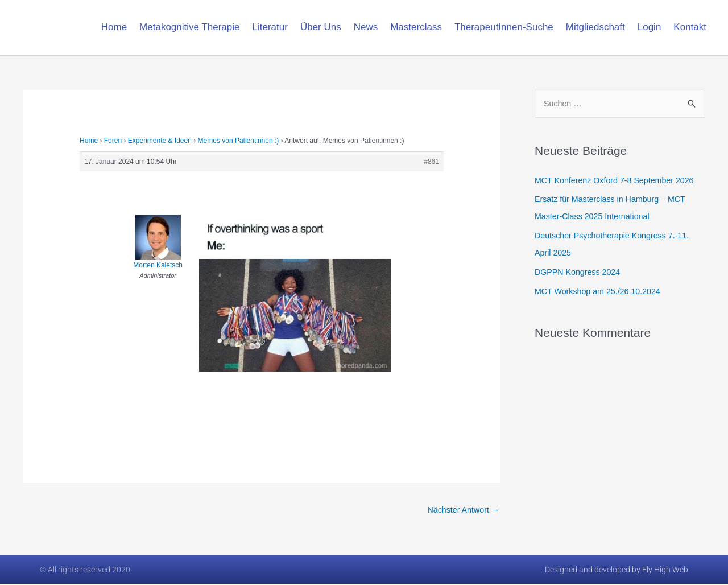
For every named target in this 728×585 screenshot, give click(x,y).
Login (650, 27)
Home (114, 27)
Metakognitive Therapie (189, 27)
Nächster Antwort (462, 510)
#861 (431, 162)
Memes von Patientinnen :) (239, 141)
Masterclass (416, 27)
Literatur (270, 27)
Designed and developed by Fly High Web (617, 571)
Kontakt (690, 27)
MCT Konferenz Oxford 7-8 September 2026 (619, 181)
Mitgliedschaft (595, 27)
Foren (113, 141)
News (366, 27)
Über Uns (321, 27)
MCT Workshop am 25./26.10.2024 (601, 292)
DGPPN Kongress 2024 (580, 272)
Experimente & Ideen (160, 141)
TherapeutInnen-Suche (504, 27)
